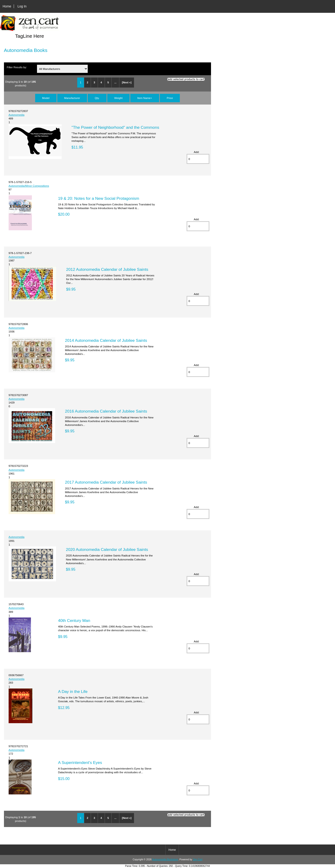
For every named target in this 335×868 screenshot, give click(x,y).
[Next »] (127, 82)
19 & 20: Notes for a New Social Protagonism (99, 198)
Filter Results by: (17, 67)
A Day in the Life (73, 692)
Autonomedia (17, 115)
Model (46, 98)
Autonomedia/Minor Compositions (29, 186)
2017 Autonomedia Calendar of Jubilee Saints (106, 482)
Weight (118, 98)
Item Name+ (145, 98)
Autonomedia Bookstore (165, 860)
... (115, 82)
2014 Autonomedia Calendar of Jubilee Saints (106, 340)
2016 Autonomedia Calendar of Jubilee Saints (106, 411)
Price (170, 98)
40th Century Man (74, 620)
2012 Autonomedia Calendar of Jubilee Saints (107, 269)
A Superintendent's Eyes (80, 763)
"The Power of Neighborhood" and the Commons (115, 127)
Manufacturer (72, 98)
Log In (22, 6)
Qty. (97, 98)
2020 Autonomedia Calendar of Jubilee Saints (107, 549)
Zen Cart (198, 860)
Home (7, 6)
